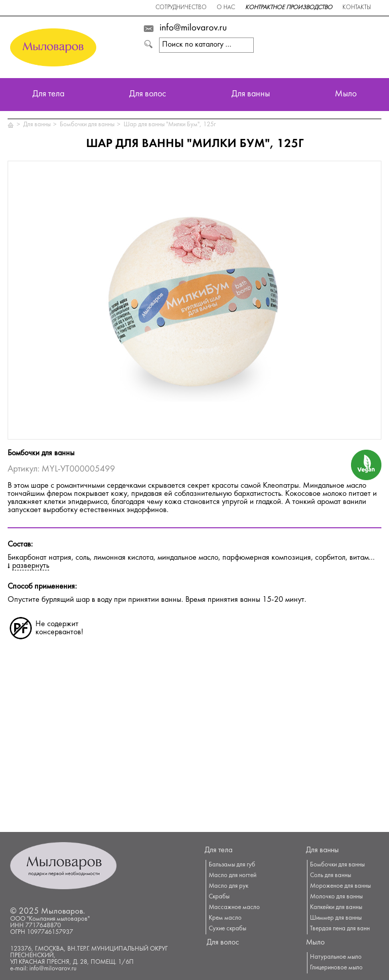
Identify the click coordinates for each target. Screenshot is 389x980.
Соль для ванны (330, 876)
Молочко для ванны (336, 897)
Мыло (346, 95)
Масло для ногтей (232, 876)
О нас (226, 8)
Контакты (357, 8)
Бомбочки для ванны (87, 125)
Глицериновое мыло (336, 968)
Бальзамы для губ (232, 865)
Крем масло (225, 918)
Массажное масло (234, 908)
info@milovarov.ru (193, 28)
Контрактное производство (289, 8)
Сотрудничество (181, 8)
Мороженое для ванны (340, 886)
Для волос (148, 95)
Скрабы (219, 897)
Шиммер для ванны (336, 918)
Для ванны (251, 95)
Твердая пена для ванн (340, 929)
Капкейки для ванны (336, 908)
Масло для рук (228, 886)
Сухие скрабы (227, 929)
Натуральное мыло (336, 957)
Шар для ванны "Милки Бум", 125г (170, 125)
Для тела (48, 95)
